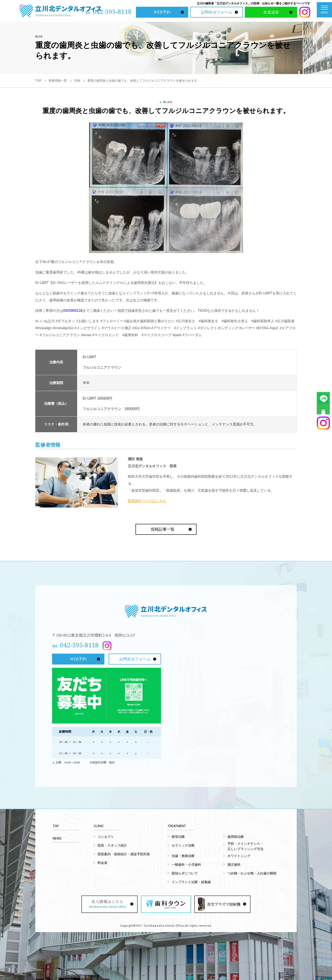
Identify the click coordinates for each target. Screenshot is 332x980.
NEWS (57, 838)
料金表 (102, 863)
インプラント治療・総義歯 (191, 882)
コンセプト (106, 837)
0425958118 (73, 311)
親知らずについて (185, 873)
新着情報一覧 (58, 81)
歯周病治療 (236, 837)
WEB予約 (162, 12)
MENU (324, 11)
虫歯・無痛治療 (183, 856)
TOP (38, 81)
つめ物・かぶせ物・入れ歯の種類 (252, 873)
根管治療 (178, 837)
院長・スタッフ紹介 (112, 845)
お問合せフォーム (217, 12)
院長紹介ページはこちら (147, 501)
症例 (77, 81)
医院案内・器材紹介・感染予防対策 (124, 854)
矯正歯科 (234, 865)
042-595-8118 (112, 12)
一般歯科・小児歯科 (186, 865)
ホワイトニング (239, 856)
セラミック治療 (183, 845)
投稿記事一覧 (163, 529)
